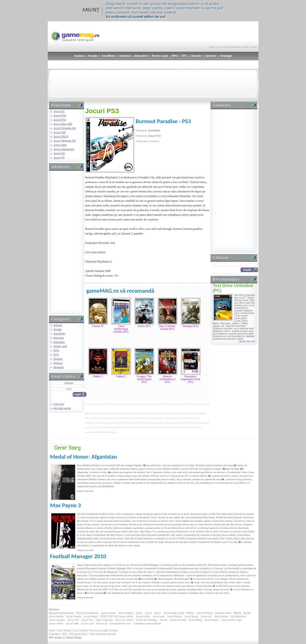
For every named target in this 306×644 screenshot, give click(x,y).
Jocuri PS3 (60, 120)
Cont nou (59, 404)
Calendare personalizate (147, 623)
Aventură (125, 56)
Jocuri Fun (87, 620)
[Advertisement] (203, 33)
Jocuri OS (59, 153)
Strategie (226, 56)
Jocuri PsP (60, 132)
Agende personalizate (61, 613)
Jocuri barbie (56, 616)
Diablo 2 (98, 376)
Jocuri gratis (191, 616)
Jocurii (163, 620)
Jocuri (139, 613)
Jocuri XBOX (61, 137)
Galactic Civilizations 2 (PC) (167, 379)
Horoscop (102, 623)
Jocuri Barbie (126, 613)
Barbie (190, 613)
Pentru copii (160, 56)
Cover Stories (64, 631)
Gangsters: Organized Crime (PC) (190, 379)
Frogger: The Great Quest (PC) (144, 379)
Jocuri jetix (159, 616)
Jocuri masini (108, 613)
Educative (142, 56)
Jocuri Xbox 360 (63, 124)
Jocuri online (143, 616)
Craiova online (223, 613)
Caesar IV (98, 326)
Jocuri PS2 (60, 115)
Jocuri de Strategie (147, 620)
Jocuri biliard (91, 616)
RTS (184, 56)
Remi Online (211, 620)
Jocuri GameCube (64, 149)
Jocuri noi (206, 616)
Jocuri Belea (221, 616)
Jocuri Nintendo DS (65, 141)
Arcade (93, 56)
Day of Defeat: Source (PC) (167, 327)
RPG (175, 56)
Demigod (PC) (191, 326)
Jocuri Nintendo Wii (65, 128)
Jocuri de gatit (57, 620)
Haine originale (104, 620)
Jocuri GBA (60, 145)
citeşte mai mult (247, 341)
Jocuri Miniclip (204, 613)
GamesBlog (195, 620)
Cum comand (223, 47)
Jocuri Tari (73, 620)
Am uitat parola (62, 408)
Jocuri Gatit (72, 623)
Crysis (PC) (144, 326)
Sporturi (211, 56)
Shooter (196, 56)
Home (212, 47)
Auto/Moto (108, 56)
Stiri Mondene (238, 616)
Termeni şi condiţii (239, 47)
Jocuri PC (59, 111)
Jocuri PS (59, 158)
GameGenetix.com (120, 623)
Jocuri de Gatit (178, 620)
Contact (253, 47)
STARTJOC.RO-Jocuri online (117, 616)
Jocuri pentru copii (174, 613)
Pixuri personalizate (87, 613)
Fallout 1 (121, 376)
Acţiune (79, 56)
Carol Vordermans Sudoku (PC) (121, 329)
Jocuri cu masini (124, 620)
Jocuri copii (87, 623)
